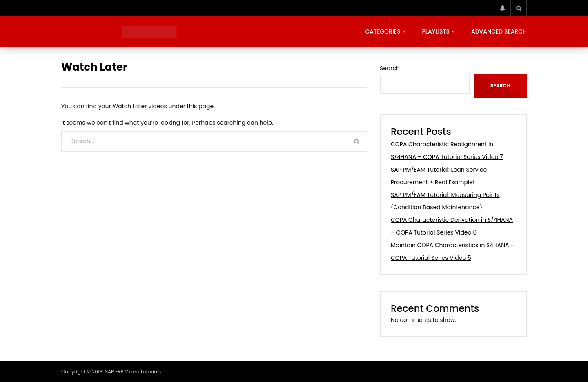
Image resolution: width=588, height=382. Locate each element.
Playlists (436, 31)
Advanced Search (499, 31)
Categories (383, 31)
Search (390, 68)
